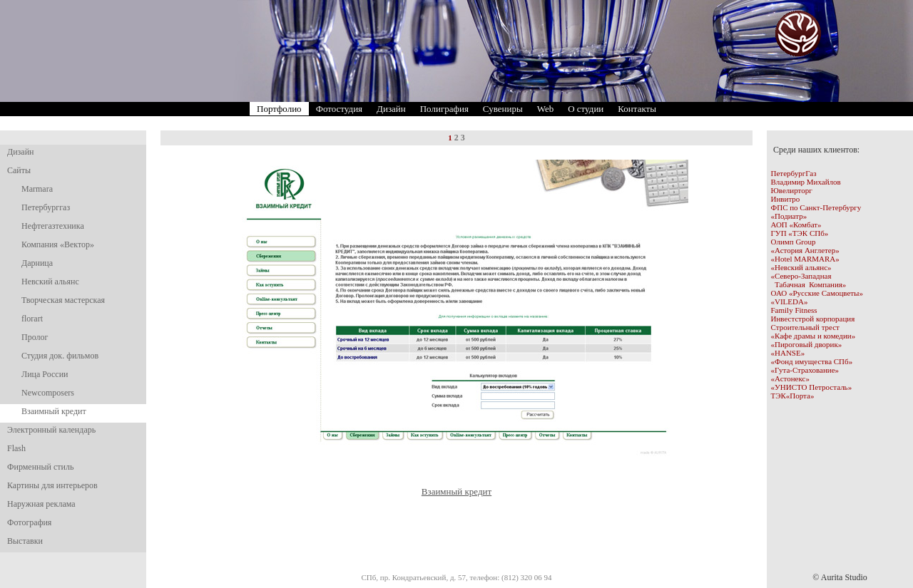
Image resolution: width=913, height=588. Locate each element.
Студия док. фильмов (60, 356)
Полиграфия (444, 109)
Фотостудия (339, 109)
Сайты (19, 170)
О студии (586, 109)
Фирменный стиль (40, 467)
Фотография (29, 522)
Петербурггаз (46, 207)
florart (32, 319)
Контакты (637, 109)
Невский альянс (50, 282)
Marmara (37, 189)
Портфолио (279, 109)
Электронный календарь (51, 430)
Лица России (45, 374)
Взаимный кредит (54, 411)
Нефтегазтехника (53, 226)
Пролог (35, 337)
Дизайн (391, 109)
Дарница (37, 263)
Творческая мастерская (63, 300)
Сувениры (503, 109)
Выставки (25, 541)
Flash (16, 448)
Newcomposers (48, 393)
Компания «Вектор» (58, 244)
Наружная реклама (41, 504)
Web (546, 109)
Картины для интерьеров (52, 485)
